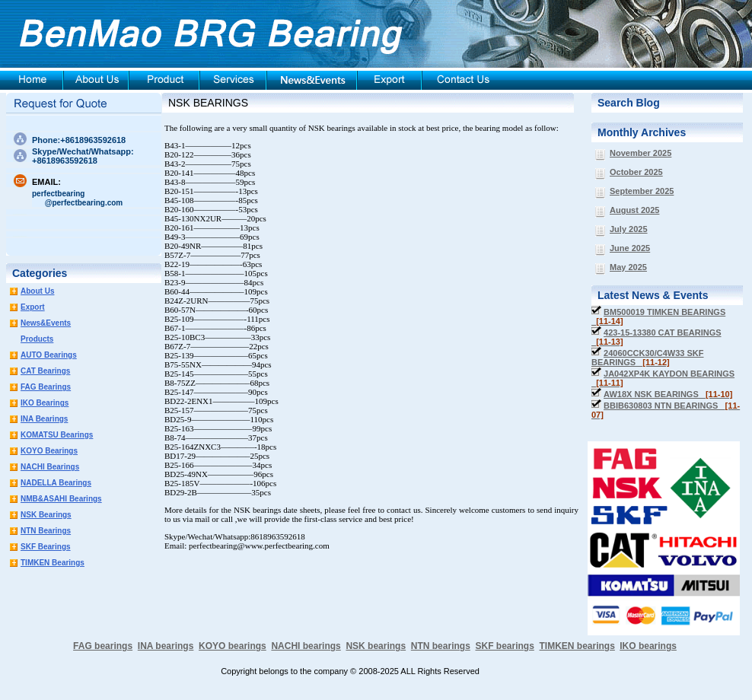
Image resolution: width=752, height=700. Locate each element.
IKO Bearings (45, 403)
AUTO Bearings (49, 355)
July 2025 (629, 229)
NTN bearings (441, 646)
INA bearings (166, 646)
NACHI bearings (306, 646)
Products (37, 339)
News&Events (46, 323)
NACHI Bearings (50, 467)
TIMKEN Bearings (53, 563)
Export (33, 307)
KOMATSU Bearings (57, 435)
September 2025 (642, 191)
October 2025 (636, 172)
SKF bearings (504, 646)
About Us (37, 291)
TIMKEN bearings (577, 646)
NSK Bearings (46, 515)
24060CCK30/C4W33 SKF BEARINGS (648, 358)
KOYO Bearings (49, 451)
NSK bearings (376, 646)
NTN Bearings (46, 531)
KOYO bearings (233, 646)
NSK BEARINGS (208, 103)
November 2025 (640, 153)
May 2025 (628, 267)
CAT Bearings (45, 371)
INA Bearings (44, 419)
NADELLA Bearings (56, 483)
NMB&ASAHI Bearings (61, 499)
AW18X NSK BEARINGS (668, 394)
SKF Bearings (46, 547)
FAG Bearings (46, 387)
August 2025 (634, 210)
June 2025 (630, 248)
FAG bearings (103, 646)
